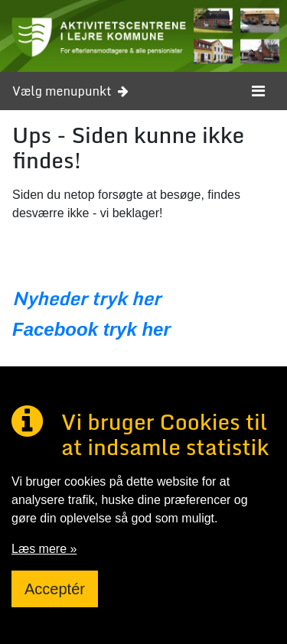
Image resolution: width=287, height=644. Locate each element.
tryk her (134, 329)
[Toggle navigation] (258, 91)
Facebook (55, 329)
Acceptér (55, 589)
